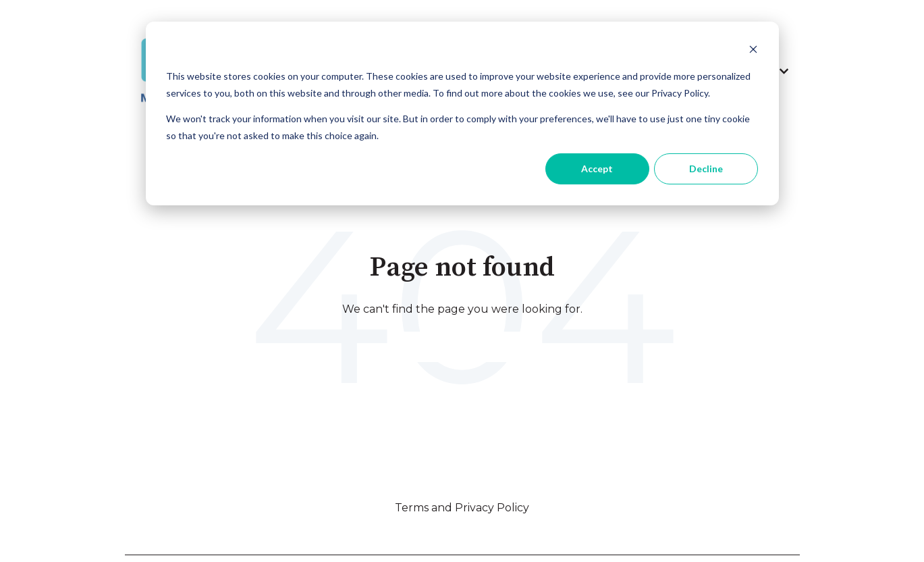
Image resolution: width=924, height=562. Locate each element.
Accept (597, 169)
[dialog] (462, 113)
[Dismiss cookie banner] (753, 51)
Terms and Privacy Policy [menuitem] (462, 508)
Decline (706, 169)
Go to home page (462, 346)
